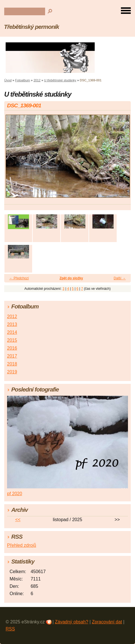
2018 (12, 364)
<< (18, 520)
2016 (12, 348)
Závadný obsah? (72, 622)
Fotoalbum (23, 80)
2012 (37, 80)
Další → (120, 278)
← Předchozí (19, 278)
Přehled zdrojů (22, 545)
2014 (12, 332)
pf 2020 (15, 494)
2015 (12, 340)
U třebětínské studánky (60, 80)
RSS (10, 629)
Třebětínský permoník (31, 27)
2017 (12, 356)
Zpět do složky (71, 278)
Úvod (8, 80)
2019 (12, 372)
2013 (12, 324)
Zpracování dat (107, 622)
